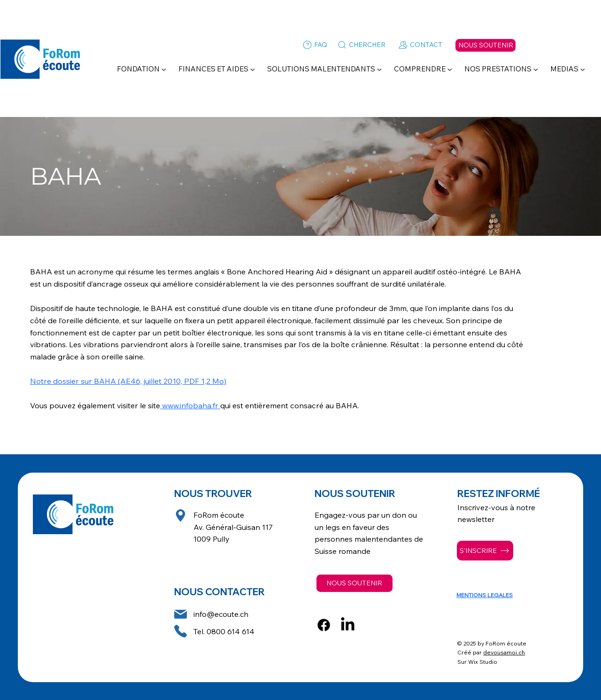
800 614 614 (233, 631)
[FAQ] (314, 45)
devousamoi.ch (504, 652)
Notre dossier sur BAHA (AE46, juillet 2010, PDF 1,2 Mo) (128, 381)
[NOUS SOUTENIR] (485, 45)
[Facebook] (324, 625)
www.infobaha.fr (190, 405)
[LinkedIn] (348, 625)
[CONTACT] (420, 45)
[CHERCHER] (361, 45)
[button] (142, 69)
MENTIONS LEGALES (485, 595)
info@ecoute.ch (221, 614)
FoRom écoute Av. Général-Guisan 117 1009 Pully (233, 527)
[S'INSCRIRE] (485, 551)
